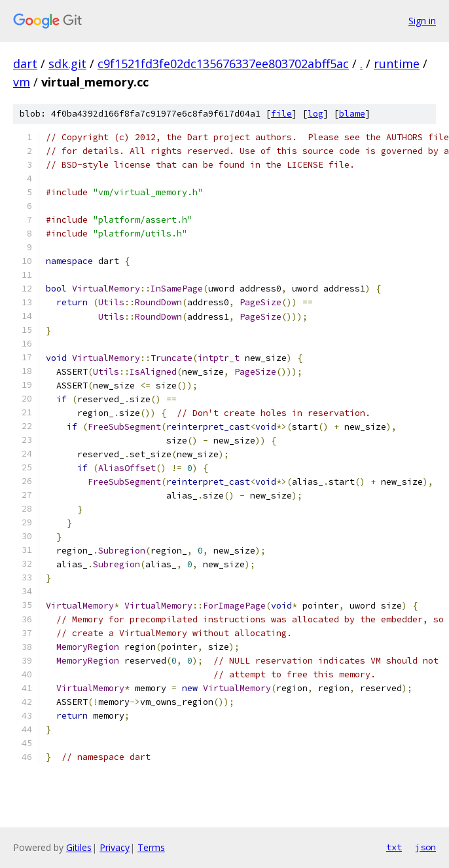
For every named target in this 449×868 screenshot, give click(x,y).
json (425, 847)
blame (352, 114)
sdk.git (67, 64)
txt (394, 847)
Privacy (115, 847)
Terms (151, 847)
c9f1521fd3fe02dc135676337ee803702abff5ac (223, 64)
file (281, 114)
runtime (397, 64)
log (315, 114)
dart (25, 64)
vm (22, 82)
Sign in (422, 21)
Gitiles (79, 847)
